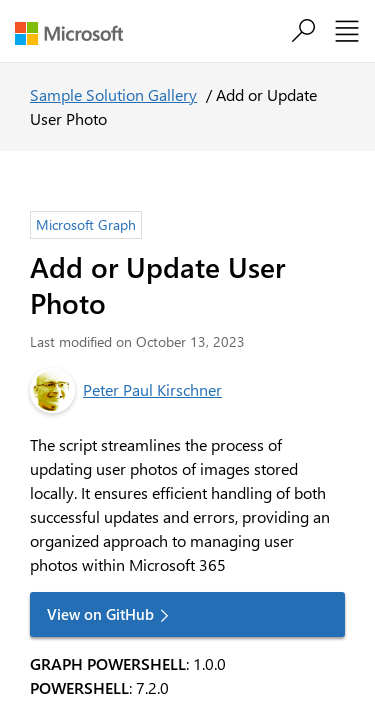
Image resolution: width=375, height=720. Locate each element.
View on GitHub (100, 614)
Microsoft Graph (86, 224)
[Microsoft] (76, 33)
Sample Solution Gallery (113, 94)
